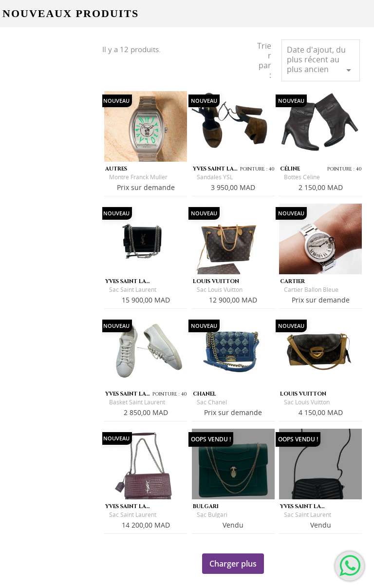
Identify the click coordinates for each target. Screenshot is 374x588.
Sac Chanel (212, 402)
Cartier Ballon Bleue (311, 290)
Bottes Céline (302, 177)
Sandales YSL (215, 177)
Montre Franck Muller (138, 177)
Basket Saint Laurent (137, 402)
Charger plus (233, 564)
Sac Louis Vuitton (220, 290)
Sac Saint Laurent (133, 290)
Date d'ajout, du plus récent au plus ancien (321, 60)
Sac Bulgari (212, 515)
